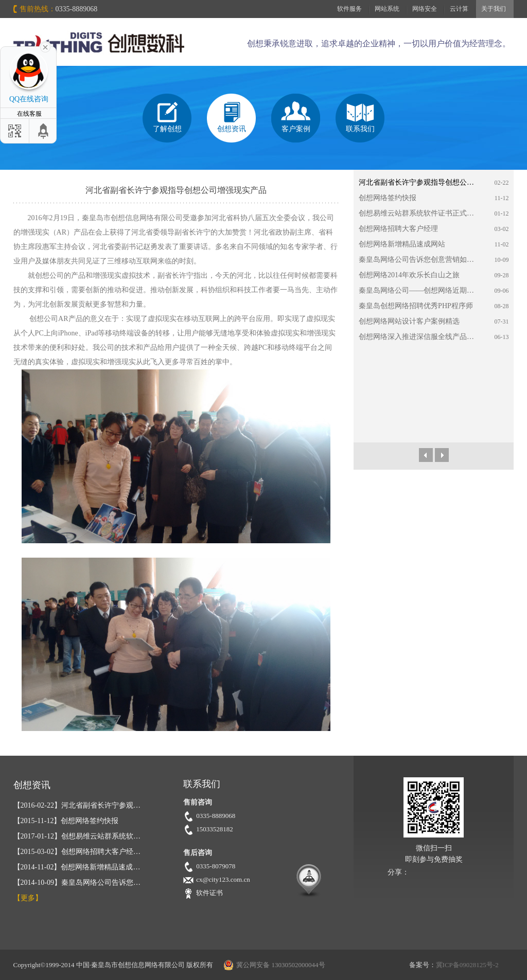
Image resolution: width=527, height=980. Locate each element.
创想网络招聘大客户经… (77, 852)
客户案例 (296, 129)
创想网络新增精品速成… (77, 867)
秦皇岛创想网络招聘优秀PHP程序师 (416, 306)
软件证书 (209, 893)
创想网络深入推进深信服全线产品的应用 (419, 337)
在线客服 (29, 114)
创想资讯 (232, 129)
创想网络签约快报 (388, 198)
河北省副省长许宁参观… (77, 805)
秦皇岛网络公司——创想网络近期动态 (419, 290)
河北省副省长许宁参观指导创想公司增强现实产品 (419, 182)
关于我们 (494, 9)
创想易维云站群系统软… (77, 836)
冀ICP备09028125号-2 (467, 965)
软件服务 (349, 9)
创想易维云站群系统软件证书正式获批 (419, 213)
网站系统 (387, 9)
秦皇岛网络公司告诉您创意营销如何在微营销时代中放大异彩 (419, 260)
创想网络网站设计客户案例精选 (409, 321)
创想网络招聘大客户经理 (398, 229)
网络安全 (425, 9)
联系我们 (360, 129)
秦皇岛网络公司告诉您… (77, 883)
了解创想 (167, 129)
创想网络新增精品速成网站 (402, 244)
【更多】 (28, 898)
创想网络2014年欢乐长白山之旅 (409, 275)
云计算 (459, 9)
